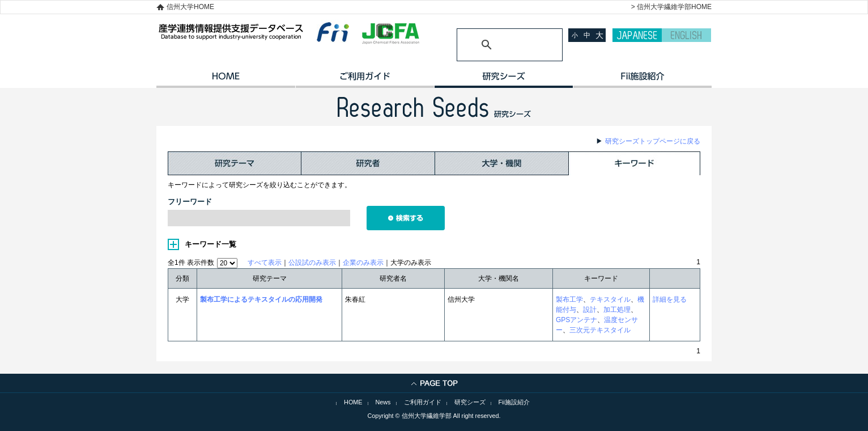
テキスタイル (610, 299)
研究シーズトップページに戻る (653, 141)
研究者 (368, 163)
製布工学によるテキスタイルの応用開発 (261, 299)
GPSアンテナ (576, 320)
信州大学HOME (190, 7)
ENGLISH (686, 35)
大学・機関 (502, 163)
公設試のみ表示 (312, 263)
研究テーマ (235, 163)
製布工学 (569, 299)
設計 (590, 310)
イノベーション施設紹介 (642, 80)
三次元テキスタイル (600, 330)
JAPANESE (637, 35)
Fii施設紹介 (514, 402)
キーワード (635, 163)
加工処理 (617, 310)
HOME (226, 80)
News (383, 402)
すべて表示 (265, 263)
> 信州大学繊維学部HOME (671, 7)
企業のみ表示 (363, 263)
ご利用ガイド (365, 80)
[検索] (496, 45)
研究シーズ (503, 80)
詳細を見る (670, 299)
